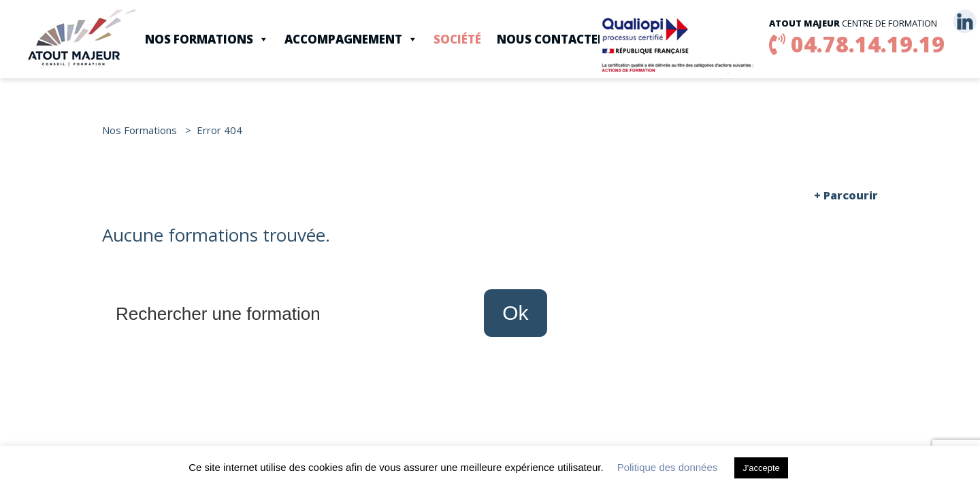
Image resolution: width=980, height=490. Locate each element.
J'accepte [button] (761, 468)
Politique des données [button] (668, 467)
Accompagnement (351, 39)
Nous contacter (551, 39)
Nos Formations (207, 39)
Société (457, 39)
